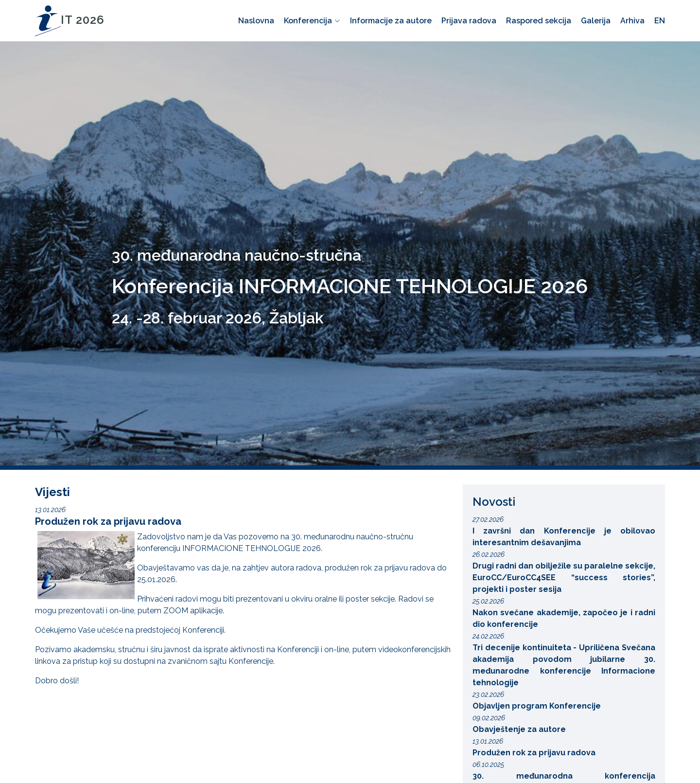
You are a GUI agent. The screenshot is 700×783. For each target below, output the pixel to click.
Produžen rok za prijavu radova (108, 521)
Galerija (596, 21)
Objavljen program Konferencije (537, 706)
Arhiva (632, 21)
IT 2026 (70, 20)
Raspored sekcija (539, 21)
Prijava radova (469, 21)
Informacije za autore (391, 21)
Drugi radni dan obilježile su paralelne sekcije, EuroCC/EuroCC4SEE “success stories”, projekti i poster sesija (564, 578)
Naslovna (256, 21)
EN (660, 21)
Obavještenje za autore (519, 729)
